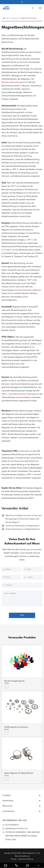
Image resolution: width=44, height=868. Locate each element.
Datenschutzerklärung (26, 859)
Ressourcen (15, 18)
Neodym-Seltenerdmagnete (13, 82)
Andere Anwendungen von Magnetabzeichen (23, 529)
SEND (22, 615)
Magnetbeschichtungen (29, 18)
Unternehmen (8, 811)
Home (8, 18)
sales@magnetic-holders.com (17, 829)
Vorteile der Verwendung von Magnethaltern (22, 526)
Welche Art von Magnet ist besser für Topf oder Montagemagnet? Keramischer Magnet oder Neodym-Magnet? (23, 519)
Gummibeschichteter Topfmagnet (22, 394)
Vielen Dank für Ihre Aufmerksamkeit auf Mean (22, 542)
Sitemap (14, 859)
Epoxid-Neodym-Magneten (30, 290)
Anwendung (8, 801)
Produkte (6, 795)
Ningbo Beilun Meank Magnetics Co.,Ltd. (26, 853)
